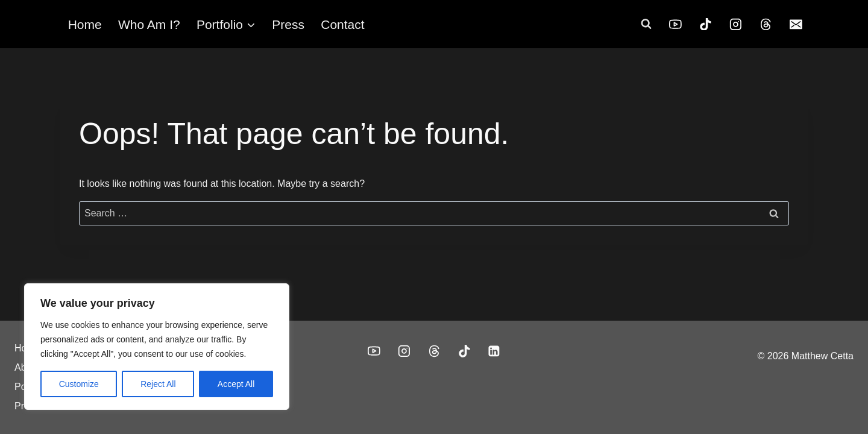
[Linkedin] (494, 351)
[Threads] (766, 24)
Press (288, 24)
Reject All (158, 384)
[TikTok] (706, 24)
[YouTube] (676, 24)
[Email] (796, 24)
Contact (342, 24)
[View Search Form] (646, 24)
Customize (79, 384)
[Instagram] (736, 24)
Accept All (236, 384)
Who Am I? (149, 24)
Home (85, 24)
